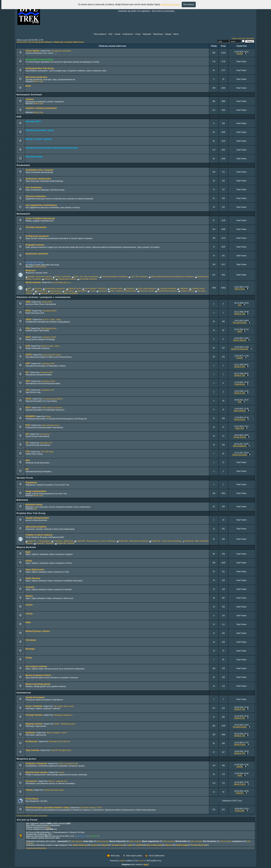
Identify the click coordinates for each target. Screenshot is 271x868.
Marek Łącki (240, 811)
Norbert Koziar (240, 419)
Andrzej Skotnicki (240, 340)
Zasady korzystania (35, 697)
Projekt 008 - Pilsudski (66, 543)
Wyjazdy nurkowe (34, 724)
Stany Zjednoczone (35, 570)
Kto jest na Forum (27, 820)
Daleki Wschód (33, 578)
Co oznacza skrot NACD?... (53, 399)
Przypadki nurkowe (35, 245)
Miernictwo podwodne (36, 77)
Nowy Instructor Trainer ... (53, 355)
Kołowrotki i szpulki (147, 291)
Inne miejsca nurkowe (36, 666)
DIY (36, 293)
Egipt (28, 552)
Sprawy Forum (25, 478)
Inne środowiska (34, 188)
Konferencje (31, 741)
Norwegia (30, 649)
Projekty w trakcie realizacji (39, 535)
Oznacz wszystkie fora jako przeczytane (32, 816)
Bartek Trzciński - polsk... (51, 346)
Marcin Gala (38, 81)
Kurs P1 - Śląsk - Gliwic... (53, 320)
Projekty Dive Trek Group (31, 513)
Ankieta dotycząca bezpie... (55, 790)
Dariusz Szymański (240, 455)
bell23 (240, 331)
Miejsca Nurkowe (26, 547)
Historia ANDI (47, 302)
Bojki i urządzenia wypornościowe (123, 291)
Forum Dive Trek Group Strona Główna (34, 42)
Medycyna (30, 270)
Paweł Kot (240, 793)
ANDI (28, 302)
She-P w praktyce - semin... (57, 733)
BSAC (28, 311)
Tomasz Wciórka (240, 437)
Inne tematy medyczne (88, 279)
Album (176, 34)
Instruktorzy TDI (46, 443)
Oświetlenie (184, 288)
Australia (30, 587)
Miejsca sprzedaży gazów (38, 684)
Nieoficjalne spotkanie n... (64, 715)
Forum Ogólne (33, 51)
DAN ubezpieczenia (49, 328)
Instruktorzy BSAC (50, 311)
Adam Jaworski (240, 411)
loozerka (240, 358)
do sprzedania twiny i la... (62, 282)
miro (240, 305)
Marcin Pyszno (240, 784)
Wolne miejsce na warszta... (52, 408)
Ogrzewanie (82, 291)
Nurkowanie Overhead (29, 95)
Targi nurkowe (32, 750)
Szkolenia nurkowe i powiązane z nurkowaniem (44, 297)
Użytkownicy (128, 34)
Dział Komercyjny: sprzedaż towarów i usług (47, 808)
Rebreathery (69, 291)
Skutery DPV (42, 291)
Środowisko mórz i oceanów (39, 170)
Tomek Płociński (40, 267)
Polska (29, 561)
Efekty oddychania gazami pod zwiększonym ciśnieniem (172, 277)
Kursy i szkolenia (34, 706)
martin (240, 775)
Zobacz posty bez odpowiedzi (243, 38)
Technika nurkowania (36, 227)
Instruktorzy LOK (47, 390)
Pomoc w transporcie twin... (69, 764)
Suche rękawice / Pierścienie (96, 288)
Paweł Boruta (240, 384)
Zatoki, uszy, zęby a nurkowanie (86, 277)
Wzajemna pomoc (27, 759)
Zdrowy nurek (49, 279)
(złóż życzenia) (77, 841)
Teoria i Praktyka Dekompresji (40, 218)
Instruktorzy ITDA (48, 381)
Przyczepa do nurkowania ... (62, 51)
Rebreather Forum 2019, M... (60, 741)
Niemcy (29, 596)
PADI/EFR (30, 416)
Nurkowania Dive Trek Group (40, 68)
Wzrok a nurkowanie (63, 277)
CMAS (28, 319)
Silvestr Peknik (240, 744)
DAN (28, 328)
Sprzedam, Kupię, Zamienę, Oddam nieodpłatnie (60, 293)
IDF (27, 469)
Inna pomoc (31, 781)
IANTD (29, 355)
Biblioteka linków (34, 505)
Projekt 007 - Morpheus (45, 543)
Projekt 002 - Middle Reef (63, 541)
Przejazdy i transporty (36, 764)
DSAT (28, 337)
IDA (27, 372)
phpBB (122, 861)
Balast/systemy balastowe (167, 291)
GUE (19, 117)
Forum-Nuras (32, 799)
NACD (28, 399)
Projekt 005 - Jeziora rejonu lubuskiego (166, 541)
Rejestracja (158, 34)
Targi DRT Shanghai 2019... (61, 750)
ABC (30, 288)
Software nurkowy (187, 291)
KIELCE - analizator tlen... (58, 781)
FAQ (110, 34)
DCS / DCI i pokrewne (139, 277)
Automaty (38, 288)
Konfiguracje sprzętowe (37, 236)
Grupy (138, 34)
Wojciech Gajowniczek (240, 349)
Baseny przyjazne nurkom (38, 675)
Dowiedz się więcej (170, 4)
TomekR (240, 54)
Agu (35, 509)
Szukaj (117, 34)
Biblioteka (22, 500)
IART (28, 364)
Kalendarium (24, 693)
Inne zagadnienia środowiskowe (41, 205)
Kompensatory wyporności (55, 288)
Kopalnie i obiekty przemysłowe (41, 108)
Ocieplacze (130, 288)
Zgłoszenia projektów (36, 527)
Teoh (48, 827)
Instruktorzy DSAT (49, 337)
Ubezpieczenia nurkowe (67, 279)
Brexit (48, 416)
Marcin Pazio (240, 289)
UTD (28, 452)
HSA (28, 460)
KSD (240, 402)
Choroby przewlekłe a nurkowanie (115, 277)
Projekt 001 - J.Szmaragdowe (39, 541)
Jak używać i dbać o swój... (64, 706)
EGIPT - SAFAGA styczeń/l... (65, 724)
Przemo (141, 861)
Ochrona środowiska (36, 196)
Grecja (29, 658)
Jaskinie (30, 99)
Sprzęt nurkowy (33, 282)
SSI (27, 434)
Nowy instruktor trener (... (51, 425)
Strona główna (100, 34)
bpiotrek (240, 767)
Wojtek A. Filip (240, 314)
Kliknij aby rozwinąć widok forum (69, 42)
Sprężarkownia (56, 291)
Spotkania (30, 733)
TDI (27, 443)
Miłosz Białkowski (240, 446)
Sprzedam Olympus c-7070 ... (92, 808)
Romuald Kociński (240, 323)
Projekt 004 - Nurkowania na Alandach (134, 541)
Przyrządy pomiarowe (168, 288)
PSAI (28, 425)
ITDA (28, 381)
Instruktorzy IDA (46, 372)
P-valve (92, 291)
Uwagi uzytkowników (36, 491)
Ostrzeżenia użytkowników (36, 848)
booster (62, 772)
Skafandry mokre (116, 288)
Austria (29, 605)
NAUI (28, 408)
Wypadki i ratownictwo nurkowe (40, 277)
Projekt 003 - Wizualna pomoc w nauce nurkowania (96, 541)
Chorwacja (31, 640)
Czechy (29, 614)
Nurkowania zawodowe (37, 254)
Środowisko (23, 165)
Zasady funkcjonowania (37, 518)
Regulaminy (31, 483)
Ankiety (29, 790)
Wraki (28, 86)
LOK (28, 390)
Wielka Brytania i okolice (38, 631)
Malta (28, 622)
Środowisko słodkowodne (38, 179)
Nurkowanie (23, 214)
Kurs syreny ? (45, 434)
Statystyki (147, 34)
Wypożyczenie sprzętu (37, 772)
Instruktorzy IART (48, 364)
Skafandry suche (75, 288)
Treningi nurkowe (34, 715)
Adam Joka (240, 428)
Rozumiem (189, 4)
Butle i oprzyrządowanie (147, 288)
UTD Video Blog (47, 452)
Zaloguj (168, 34)
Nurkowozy (103, 291)
